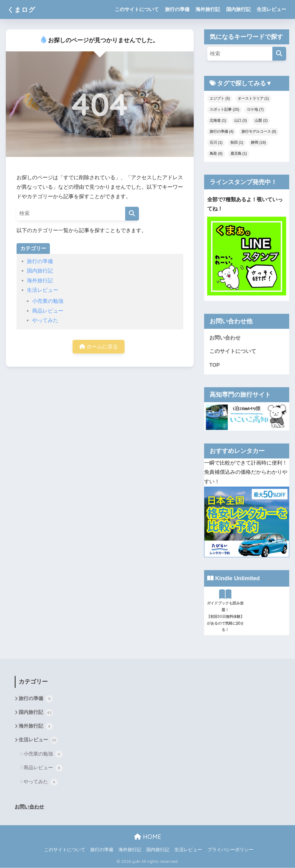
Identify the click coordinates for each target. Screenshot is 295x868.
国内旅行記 (238, 9)
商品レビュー (48, 311)
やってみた (45, 320)
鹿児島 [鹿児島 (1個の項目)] (239, 154)
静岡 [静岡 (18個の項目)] (258, 143)
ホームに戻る (99, 347)
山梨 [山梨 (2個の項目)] (261, 121)
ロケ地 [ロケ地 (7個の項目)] (255, 109)
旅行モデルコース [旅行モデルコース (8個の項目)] (259, 132)
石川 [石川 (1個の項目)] (216, 143)
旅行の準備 (177, 9)
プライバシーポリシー (230, 850)
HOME (148, 837)
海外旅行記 (208, 9)
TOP (215, 365)
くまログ (23, 9)
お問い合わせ (225, 338)
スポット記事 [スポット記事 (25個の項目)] (224, 109)
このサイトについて (137, 9)
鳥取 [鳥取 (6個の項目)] (216, 154)
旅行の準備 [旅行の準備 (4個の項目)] (222, 132)
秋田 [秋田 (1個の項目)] (237, 143)
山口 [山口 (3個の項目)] (241, 121)
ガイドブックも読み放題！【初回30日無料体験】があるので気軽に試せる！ (225, 610)
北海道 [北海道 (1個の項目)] (218, 121)
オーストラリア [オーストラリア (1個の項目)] (253, 98)
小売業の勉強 (48, 301)
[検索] (132, 214)
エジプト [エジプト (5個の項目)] (220, 98)
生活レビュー (271, 9)
